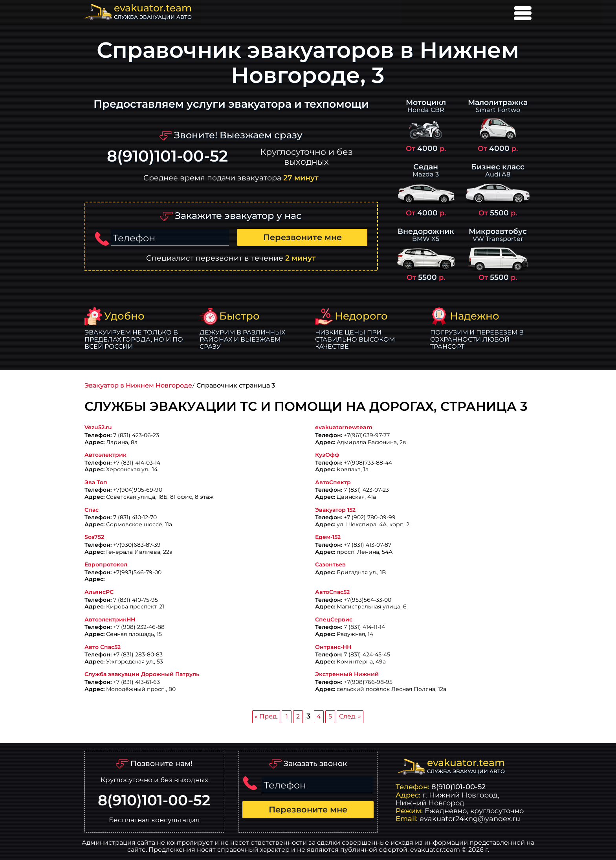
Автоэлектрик (105, 455)
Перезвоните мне (302, 237)
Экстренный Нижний (347, 674)
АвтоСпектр (333, 482)
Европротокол (106, 565)
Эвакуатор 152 (335, 510)
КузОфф (327, 455)
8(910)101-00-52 (167, 156)
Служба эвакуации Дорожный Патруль (142, 674)
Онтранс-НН (333, 647)
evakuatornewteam (344, 427)
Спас (92, 510)
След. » (350, 716)
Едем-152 (328, 537)
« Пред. (266, 716)
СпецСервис (334, 620)
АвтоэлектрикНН (110, 620)
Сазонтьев (330, 565)
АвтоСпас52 (332, 592)
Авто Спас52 (103, 647)
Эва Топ (96, 482)
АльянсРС (99, 592)
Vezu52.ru (98, 427)
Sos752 (94, 537)
